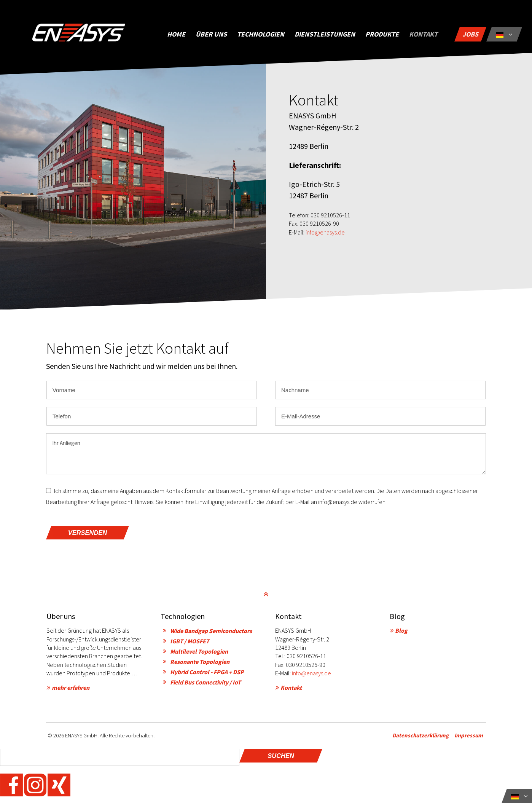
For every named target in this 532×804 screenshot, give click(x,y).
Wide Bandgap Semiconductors (211, 632)
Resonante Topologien (200, 663)
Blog (401, 632)
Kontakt (291, 689)
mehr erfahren (71, 689)
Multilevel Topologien (199, 652)
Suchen (281, 757)
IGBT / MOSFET (190, 642)
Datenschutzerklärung (424, 736)
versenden (88, 534)
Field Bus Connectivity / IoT (205, 683)
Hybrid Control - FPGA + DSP (207, 673)
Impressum (472, 736)
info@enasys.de (325, 235)
